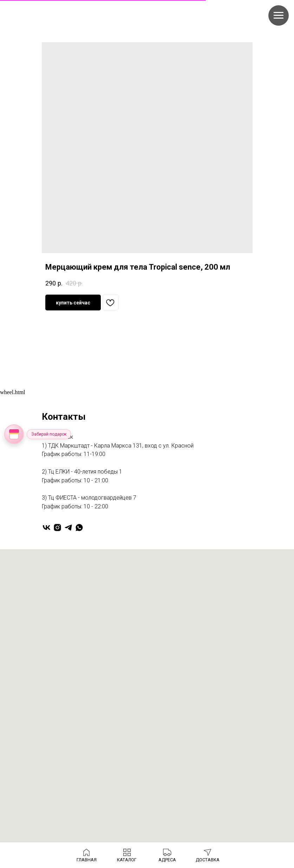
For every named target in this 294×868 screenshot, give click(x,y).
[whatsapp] (79, 528)
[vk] (47, 528)
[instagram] (57, 528)
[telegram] (68, 528)
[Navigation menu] (279, 15)
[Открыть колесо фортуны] (14, 434)
